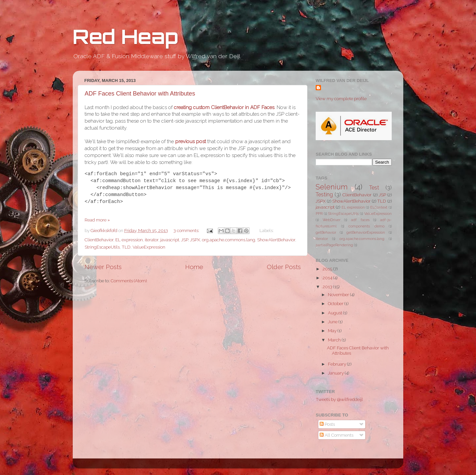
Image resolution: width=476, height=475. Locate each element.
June (333, 322)
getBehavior (326, 233)
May (333, 331)
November (339, 295)
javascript (170, 240)
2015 (328, 269)
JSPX (195, 240)
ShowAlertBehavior (276, 240)
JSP (185, 240)
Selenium (332, 187)
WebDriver (332, 220)
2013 (328, 287)
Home (194, 267)
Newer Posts (103, 267)
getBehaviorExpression (366, 233)
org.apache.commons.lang (229, 240)
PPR (319, 214)
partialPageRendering (334, 245)
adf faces (360, 220)
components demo (366, 226)
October (336, 303)
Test (374, 188)
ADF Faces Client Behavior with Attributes (140, 94)
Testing (324, 195)
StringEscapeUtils (102, 247)
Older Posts (284, 267)
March (335, 340)
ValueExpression (149, 247)
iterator (152, 240)
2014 (328, 278)
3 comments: (187, 230)
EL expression (129, 240)
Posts (327, 424)
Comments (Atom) (129, 281)
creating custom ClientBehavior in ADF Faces (224, 107)
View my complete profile (341, 99)
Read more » (97, 220)
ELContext (379, 207)
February (337, 364)
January (336, 373)
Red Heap (125, 36)
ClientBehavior (99, 240)
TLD (126, 247)
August (336, 313)
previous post (191, 141)
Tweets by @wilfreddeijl (339, 399)
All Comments (337, 435)
